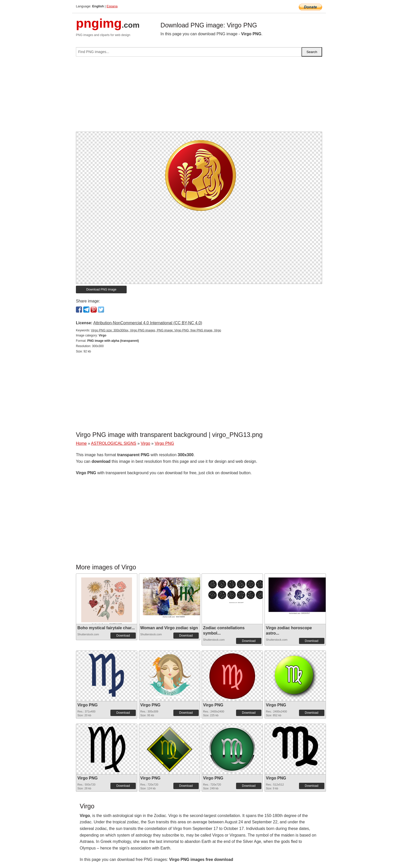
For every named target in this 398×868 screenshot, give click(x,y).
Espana (112, 6)
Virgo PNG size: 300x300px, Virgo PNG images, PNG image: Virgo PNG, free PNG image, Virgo (156, 330)
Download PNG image (101, 290)
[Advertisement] (199, 96)
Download (123, 636)
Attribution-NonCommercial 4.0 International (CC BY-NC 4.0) (148, 323)
